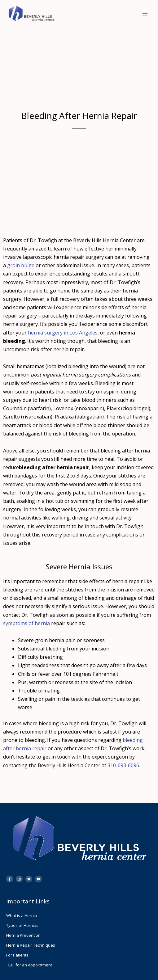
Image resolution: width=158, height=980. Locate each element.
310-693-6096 (123, 765)
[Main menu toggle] (145, 14)
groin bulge (21, 265)
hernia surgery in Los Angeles (62, 333)
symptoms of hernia (26, 623)
